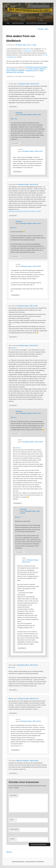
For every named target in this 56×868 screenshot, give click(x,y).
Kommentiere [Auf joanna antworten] (13, 337)
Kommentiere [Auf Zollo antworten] (13, 773)
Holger (34, 45)
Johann (14, 228)
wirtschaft (12, 69)
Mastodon (9, 852)
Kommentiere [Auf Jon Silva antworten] (13, 107)
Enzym (8, 71)
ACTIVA (30, 69)
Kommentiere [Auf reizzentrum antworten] (15, 143)
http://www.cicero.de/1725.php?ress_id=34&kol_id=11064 (25, 211)
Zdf (36, 71)
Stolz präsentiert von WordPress (35, 862)
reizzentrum (19, 113)
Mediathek (21, 71)
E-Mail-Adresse (14, 829)
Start (8, 23)
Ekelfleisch (43, 69)
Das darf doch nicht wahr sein (34, 67)
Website (12, 839)
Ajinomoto (36, 69)
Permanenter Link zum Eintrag (15, 72)
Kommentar (14, 795)
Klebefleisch (14, 71)
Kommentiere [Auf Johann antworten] (13, 216)
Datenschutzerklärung (18, 23)
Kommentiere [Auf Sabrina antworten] (13, 713)
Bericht (29, 49)
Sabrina (11, 699)
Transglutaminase (27, 51)
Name (12, 820)
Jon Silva (15, 119)
